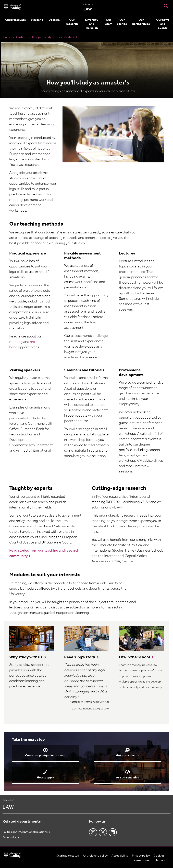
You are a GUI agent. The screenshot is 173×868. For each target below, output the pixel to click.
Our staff (108, 22)
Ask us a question (128, 778)
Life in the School (134, 657)
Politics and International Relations (25, 832)
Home (7, 37)
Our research (72, 22)
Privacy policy (141, 856)
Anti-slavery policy (95, 856)
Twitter (103, 832)
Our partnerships (141, 22)
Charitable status (67, 856)
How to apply (45, 778)
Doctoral (54, 20)
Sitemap (159, 860)
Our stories (122, 22)
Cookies (159, 856)
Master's (37, 20)
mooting (16, 342)
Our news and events (163, 24)
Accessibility (120, 856)
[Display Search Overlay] (166, 6)
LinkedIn (113, 832)
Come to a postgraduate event (45, 756)
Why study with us (26, 657)
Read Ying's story (80, 657)
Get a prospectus (128, 756)
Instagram (93, 832)
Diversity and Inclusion (92, 24)
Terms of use (141, 860)
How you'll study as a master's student (55, 37)
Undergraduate (16, 20)
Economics (10, 838)
